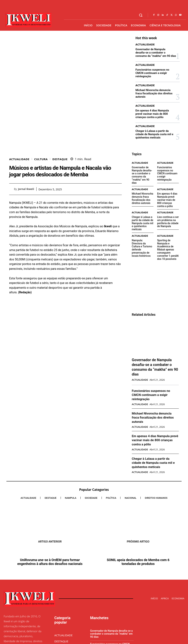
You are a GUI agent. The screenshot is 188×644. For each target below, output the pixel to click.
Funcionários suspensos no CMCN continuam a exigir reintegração (155, 71)
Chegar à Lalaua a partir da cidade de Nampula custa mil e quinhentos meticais (156, 125)
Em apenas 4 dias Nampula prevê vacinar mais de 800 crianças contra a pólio (155, 105)
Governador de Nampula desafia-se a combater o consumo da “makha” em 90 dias (154, 52)
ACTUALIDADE (19, 199)
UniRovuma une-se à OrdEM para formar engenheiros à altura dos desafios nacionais (50, 513)
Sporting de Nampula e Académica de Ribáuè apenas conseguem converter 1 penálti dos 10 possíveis (168, 224)
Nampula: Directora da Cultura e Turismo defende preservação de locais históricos (142, 222)
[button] (141, 15)
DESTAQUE (60, 199)
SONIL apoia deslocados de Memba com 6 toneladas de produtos (138, 513)
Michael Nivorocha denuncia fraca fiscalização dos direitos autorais (155, 87)
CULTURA (41, 199)
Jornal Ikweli (26, 229)
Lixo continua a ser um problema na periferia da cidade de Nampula (168, 203)
